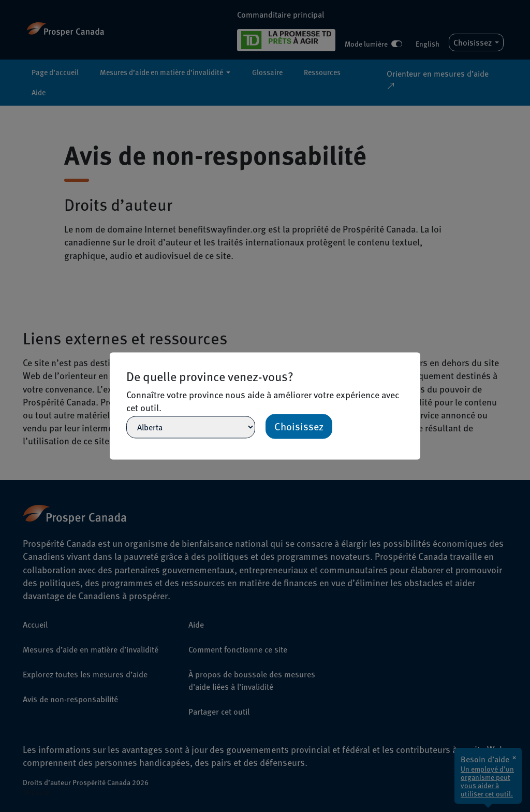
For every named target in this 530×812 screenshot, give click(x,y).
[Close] (416, 357)
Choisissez (299, 427)
